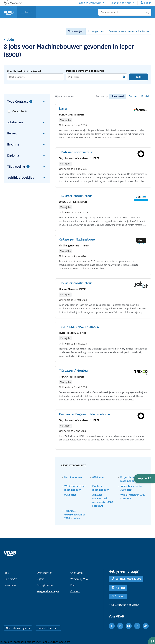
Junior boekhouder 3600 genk (131, 488)
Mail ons (120, 588)
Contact (75, 591)
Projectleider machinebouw (129, 479)
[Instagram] (137, 626)
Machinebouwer (74, 477)
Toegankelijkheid (22, 642)
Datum (133, 96)
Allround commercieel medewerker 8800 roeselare (103, 500)
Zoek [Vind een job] (139, 77)
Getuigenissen (45, 585)
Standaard (118, 96)
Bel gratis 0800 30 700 (128, 579)
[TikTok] (146, 626)
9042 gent (70, 495)
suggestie (123, 605)
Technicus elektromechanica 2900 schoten (75, 514)
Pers (73, 585)
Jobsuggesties (96, 31)
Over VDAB (77, 573)
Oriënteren (10, 585)
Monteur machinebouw (101, 488)
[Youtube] (129, 626)
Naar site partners (121, 3)
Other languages (61, 642)
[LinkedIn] (120, 626)
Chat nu (120, 596)
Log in (148, 3)
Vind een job (76, 31)
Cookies (46, 642)
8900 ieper (98, 477)
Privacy (37, 642)
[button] (144, 479)
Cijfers (40, 579)
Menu (29, 12)
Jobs (9, 39)
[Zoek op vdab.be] (125, 12)
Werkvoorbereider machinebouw (75, 488)
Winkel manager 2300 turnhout (133, 497)
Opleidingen (10, 579)
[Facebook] (112, 626)
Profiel (145, 96)
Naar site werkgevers (89, 3)
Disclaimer (6, 642)
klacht (135, 605)
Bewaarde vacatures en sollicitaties (129, 31)
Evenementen (45, 573)
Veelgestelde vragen (48, 591)
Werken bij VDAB (80, 579)
